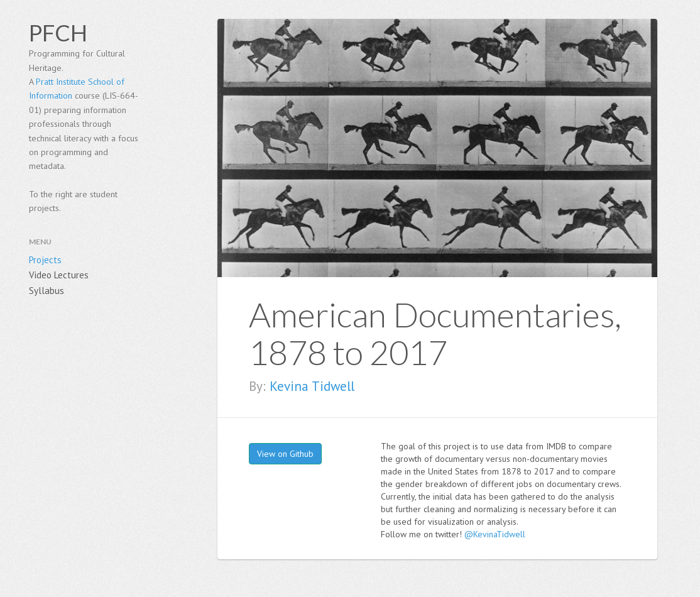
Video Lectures (59, 275)
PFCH (58, 33)
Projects (45, 260)
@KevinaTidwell (495, 534)
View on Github (285, 454)
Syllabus (46, 291)
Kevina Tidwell (312, 386)
